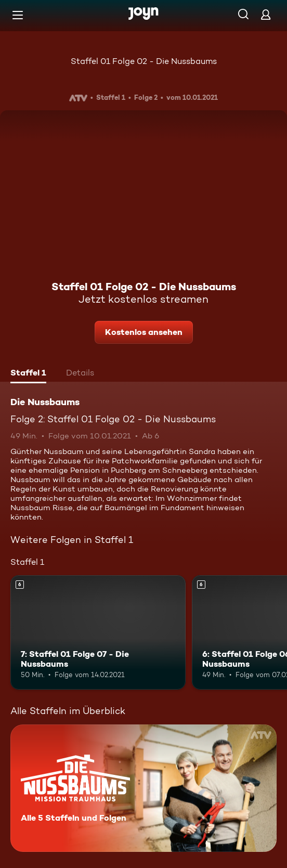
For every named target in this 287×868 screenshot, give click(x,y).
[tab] (28, 374)
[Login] (266, 14)
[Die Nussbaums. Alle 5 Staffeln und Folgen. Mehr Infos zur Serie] (143, 788)
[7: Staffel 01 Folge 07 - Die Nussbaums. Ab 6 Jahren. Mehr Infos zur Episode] (98, 632)
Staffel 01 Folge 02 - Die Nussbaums (144, 61)
